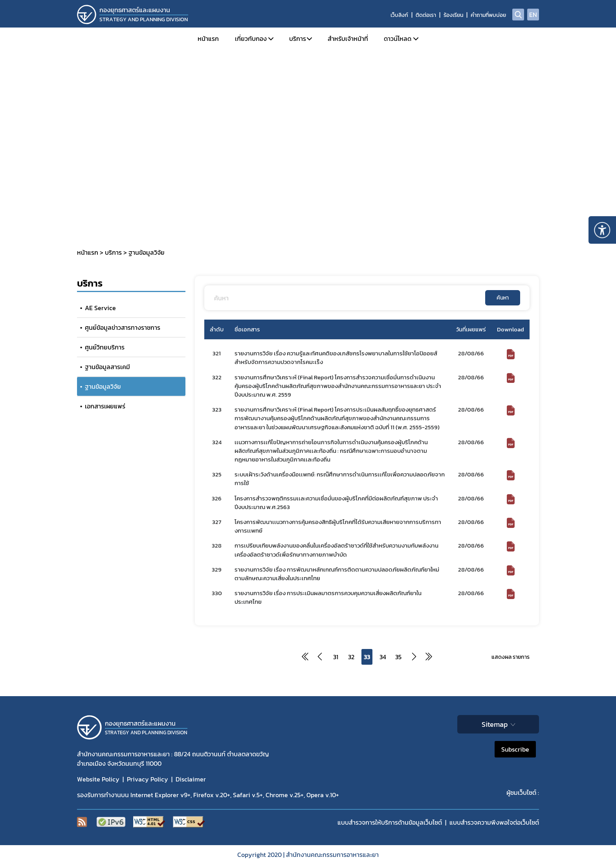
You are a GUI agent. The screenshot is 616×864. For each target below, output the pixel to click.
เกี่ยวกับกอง (251, 39)
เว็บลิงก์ (399, 15)
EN (533, 15)
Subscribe (515, 749)
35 (398, 657)
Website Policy (98, 779)
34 (383, 657)
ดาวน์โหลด (398, 39)
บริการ (298, 39)
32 (351, 657)
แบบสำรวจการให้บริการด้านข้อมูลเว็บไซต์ (390, 822)
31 (336, 657)
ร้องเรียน (453, 15)
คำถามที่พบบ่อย (488, 15)
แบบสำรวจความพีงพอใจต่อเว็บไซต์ (494, 822)
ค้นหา (503, 298)
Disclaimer (191, 779)
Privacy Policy (148, 779)
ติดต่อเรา (426, 15)
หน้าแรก (208, 39)
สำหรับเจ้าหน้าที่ (348, 39)
